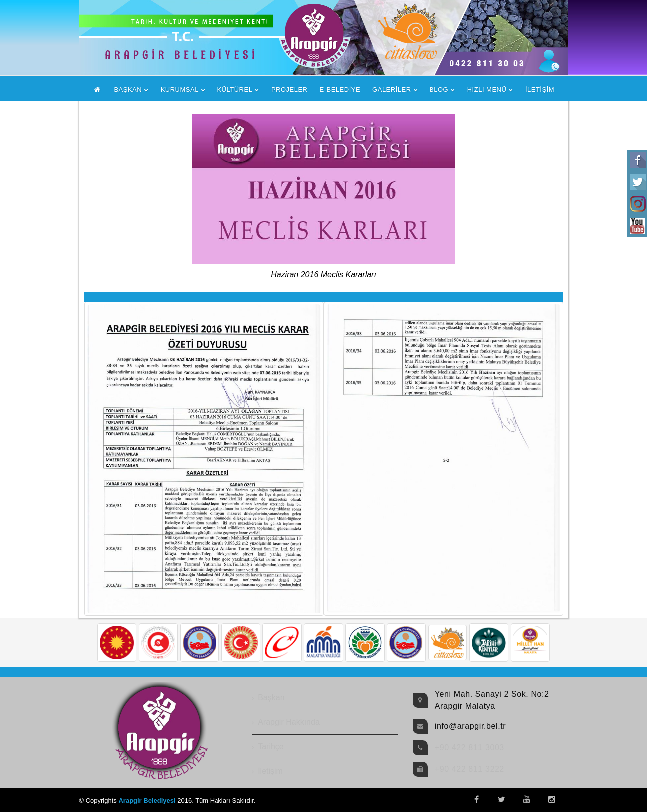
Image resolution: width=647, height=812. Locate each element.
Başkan (271, 698)
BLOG (439, 89)
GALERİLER (391, 89)
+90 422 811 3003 (470, 747)
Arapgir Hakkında (289, 722)
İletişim (270, 771)
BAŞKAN (128, 89)
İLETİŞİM (540, 89)
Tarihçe (271, 746)
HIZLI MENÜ (487, 89)
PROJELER (290, 89)
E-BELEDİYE (340, 89)
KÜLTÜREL (235, 89)
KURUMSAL (180, 89)
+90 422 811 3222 (470, 769)
